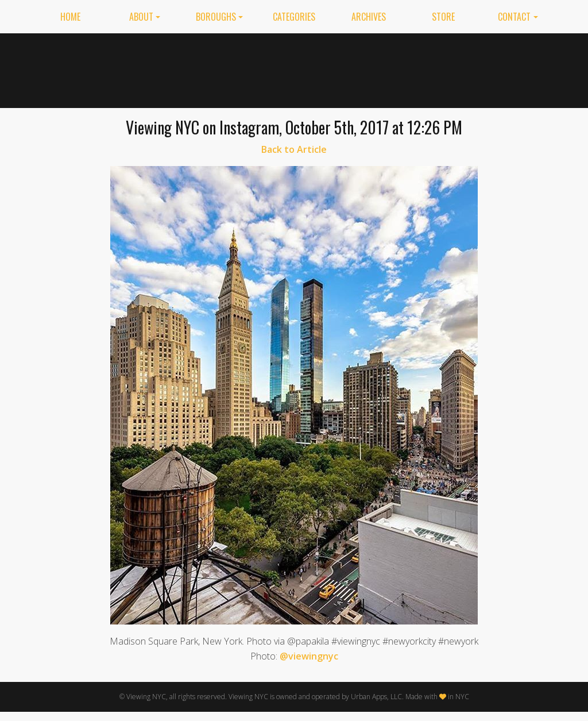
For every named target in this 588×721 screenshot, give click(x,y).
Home (70, 17)
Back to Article (294, 149)
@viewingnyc (309, 656)
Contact (514, 17)
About (141, 17)
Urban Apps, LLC (376, 697)
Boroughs (216, 17)
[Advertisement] (346, 68)
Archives (369, 17)
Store (443, 17)
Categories (294, 17)
